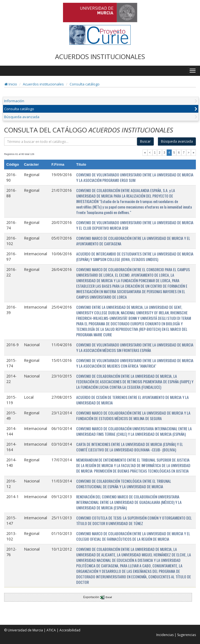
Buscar (145, 141)
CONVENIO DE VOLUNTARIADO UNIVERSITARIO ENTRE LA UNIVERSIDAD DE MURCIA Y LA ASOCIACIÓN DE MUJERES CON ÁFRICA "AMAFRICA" (135, 363)
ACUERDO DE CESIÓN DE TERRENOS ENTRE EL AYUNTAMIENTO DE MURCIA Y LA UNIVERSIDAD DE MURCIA (132, 400)
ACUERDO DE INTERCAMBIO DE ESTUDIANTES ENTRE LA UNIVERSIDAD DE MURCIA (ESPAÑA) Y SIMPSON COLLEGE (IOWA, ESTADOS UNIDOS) (135, 256)
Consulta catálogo (85, 84)
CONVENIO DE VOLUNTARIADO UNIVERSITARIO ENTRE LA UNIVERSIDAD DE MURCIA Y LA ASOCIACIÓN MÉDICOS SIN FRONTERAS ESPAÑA (135, 347)
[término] (71, 141)
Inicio (11, 84)
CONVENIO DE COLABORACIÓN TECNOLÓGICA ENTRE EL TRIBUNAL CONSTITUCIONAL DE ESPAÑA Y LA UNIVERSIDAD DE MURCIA (124, 484)
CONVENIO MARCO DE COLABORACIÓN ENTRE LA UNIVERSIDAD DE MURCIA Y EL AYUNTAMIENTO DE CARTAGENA (133, 241)
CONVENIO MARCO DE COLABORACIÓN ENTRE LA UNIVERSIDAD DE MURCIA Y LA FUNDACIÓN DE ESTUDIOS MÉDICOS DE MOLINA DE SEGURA (133, 416)
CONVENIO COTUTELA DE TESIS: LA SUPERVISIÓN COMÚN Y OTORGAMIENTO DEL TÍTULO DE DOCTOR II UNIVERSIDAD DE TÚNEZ (134, 521)
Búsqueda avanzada (22, 117)
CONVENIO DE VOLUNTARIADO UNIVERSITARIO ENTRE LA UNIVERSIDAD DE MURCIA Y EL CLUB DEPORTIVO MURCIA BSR (135, 225)
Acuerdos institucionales (43, 84)
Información (14, 101)
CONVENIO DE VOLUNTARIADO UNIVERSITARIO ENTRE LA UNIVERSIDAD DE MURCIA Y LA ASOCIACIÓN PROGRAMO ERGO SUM (135, 177)
